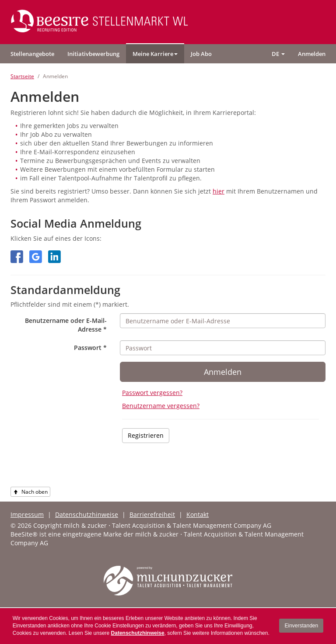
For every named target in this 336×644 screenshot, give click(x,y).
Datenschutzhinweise (138, 633)
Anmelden (223, 372)
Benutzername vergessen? (161, 406)
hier (219, 191)
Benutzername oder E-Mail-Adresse (66, 325)
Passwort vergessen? (152, 393)
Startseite (22, 76)
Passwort (90, 348)
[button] (155, 54)
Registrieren (146, 435)
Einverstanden (301, 626)
